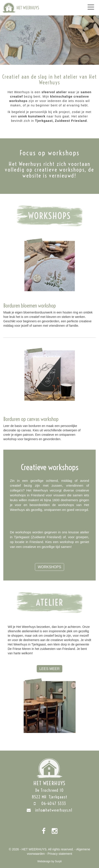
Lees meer (49, 669)
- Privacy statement (59, 854)
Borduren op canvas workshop (31, 419)
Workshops (49, 567)
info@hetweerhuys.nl (50, 810)
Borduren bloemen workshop (30, 306)
